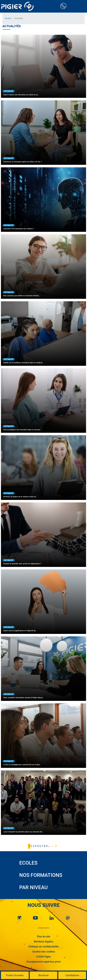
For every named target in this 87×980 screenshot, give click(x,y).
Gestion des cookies (44, 952)
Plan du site (44, 937)
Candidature (72, 975)
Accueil (8, 18)
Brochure (43, 975)
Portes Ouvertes (15, 975)
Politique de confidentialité (43, 947)
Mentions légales (43, 942)
